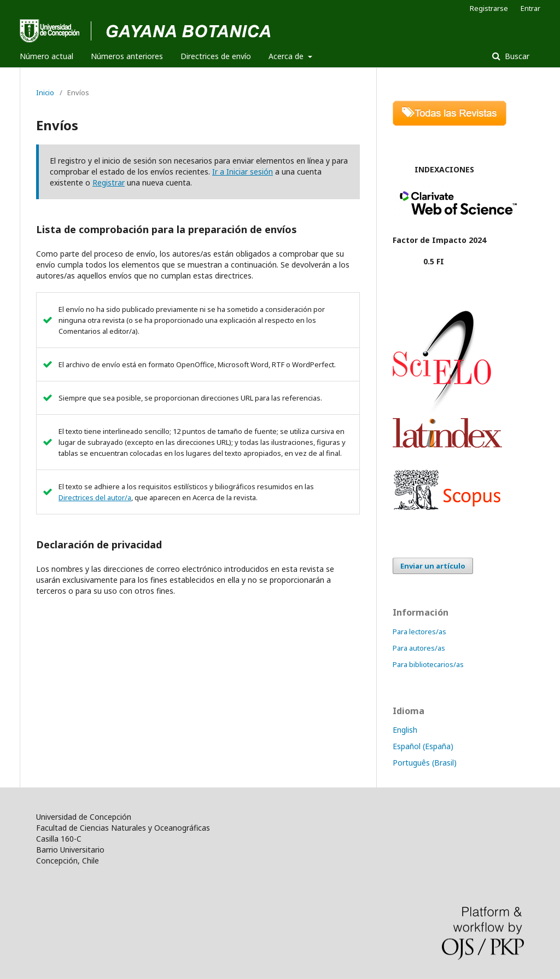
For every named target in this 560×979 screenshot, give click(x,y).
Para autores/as (419, 648)
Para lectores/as (419, 632)
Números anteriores (127, 56)
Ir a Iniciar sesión (243, 172)
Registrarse (489, 8)
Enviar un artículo (433, 566)
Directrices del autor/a (95, 497)
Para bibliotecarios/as (428, 664)
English (405, 730)
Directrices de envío (216, 56)
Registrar (109, 183)
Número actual (46, 56)
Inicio (45, 92)
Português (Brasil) (425, 763)
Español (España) (423, 746)
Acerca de (287, 56)
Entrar (530, 8)
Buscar (516, 56)
